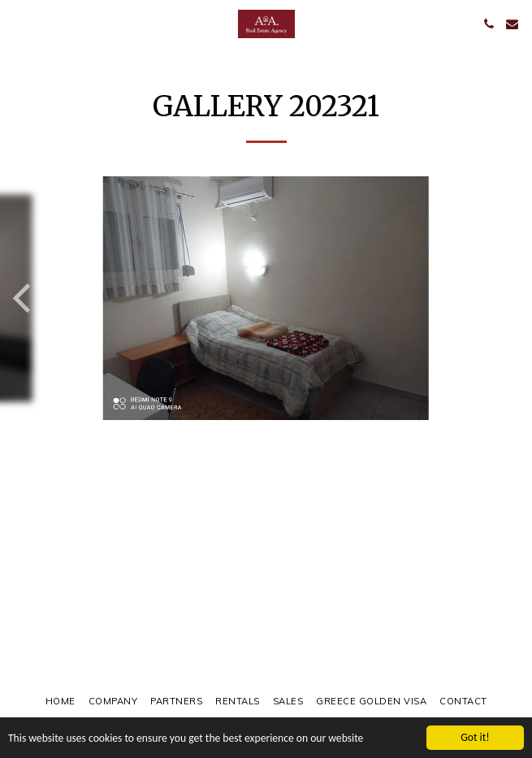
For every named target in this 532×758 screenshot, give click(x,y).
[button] (18, 23)
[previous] (24, 298)
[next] (508, 298)
